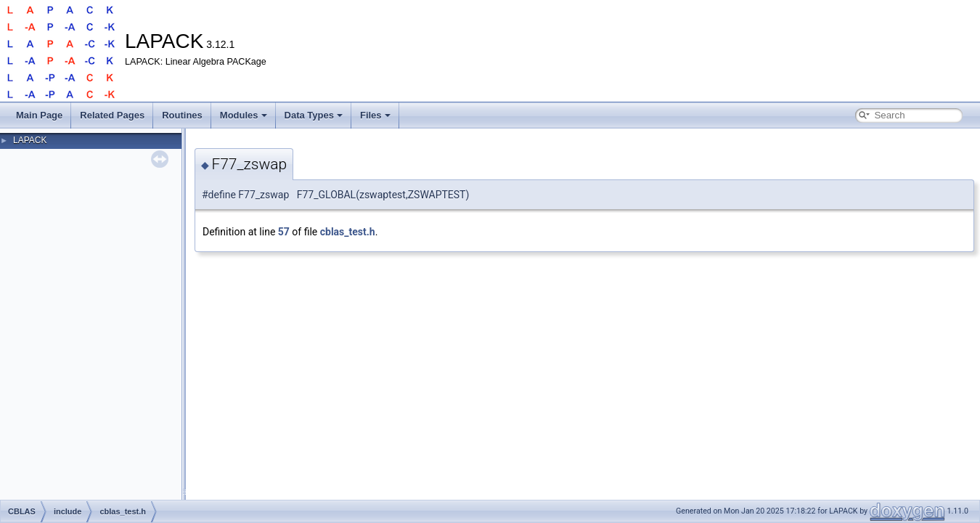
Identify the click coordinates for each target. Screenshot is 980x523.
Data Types (314, 115)
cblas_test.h (348, 232)
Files (375, 115)
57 (284, 232)
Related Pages (112, 115)
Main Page (39, 115)
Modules (244, 115)
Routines (182, 115)
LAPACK (30, 140)
